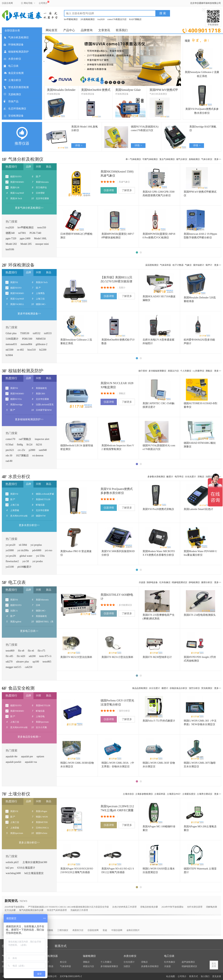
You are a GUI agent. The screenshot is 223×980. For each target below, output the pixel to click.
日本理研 (40, 193)
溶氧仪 (201, 477)
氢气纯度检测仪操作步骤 (31, 910)
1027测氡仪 (22, 456)
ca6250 (29, 667)
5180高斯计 (12, 339)
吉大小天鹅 (41, 727)
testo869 (10, 651)
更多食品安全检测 (29, 737)
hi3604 (9, 355)
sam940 (43, 450)
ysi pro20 (11, 545)
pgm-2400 (25, 238)
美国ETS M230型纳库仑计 (157, 657)
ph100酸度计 (24, 567)
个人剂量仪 (186, 371)
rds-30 (9, 456)
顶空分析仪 (194, 688)
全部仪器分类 (12, 31)
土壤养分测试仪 (205, 794)
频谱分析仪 (207, 582)
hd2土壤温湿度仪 (34, 873)
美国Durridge (16, 405)
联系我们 (122, 30)
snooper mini (42, 244)
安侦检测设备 (16, 116)
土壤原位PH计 (174, 794)
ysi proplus (36, 545)
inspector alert (42, 439)
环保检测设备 (16, 45)
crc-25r (21, 450)
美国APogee (41, 811)
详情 (79, 145)
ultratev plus (22, 662)
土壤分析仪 (15, 80)
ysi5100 (10, 567)
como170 (10, 439)
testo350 (42, 228)
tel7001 (22, 233)
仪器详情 (109, 190)
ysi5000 (10, 550)
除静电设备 (152, 582)
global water (26, 556)
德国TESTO (16, 177)
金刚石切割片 (133, 930)
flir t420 (21, 656)
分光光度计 (190, 477)
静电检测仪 (194, 582)
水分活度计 (154, 688)
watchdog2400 (13, 873)
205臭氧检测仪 (88, 19)
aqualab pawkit (13, 762)
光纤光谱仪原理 (195, 907)
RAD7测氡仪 (135, 19)
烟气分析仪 (182, 159)
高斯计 (122, 288)
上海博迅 (40, 293)
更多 (218, 159)
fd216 (39, 445)
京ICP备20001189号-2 (71, 976)
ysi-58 (26, 561)
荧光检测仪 (207, 688)
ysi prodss (38, 561)
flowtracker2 (12, 561)
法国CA (14, 611)
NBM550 (41, 339)
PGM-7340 (35, 233)
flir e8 (21, 651)
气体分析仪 (207, 159)
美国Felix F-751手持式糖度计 (159, 721)
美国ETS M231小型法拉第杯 (117, 657)
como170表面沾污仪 (117, 19)
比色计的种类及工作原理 (124, 907)
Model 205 (26, 244)
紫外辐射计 (199, 265)
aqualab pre (27, 756)
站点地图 (171, 976)
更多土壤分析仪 (29, 843)
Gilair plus (11, 333)
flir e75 (41, 651)
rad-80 (9, 461)
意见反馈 (217, 976)
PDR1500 (27, 339)
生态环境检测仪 (17, 109)
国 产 (38, 177)
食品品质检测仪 (140, 688)
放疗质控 (143, 371)
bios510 (31, 350)
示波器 (142, 582)
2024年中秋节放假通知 (172, 907)
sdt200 (32, 656)
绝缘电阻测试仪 (179, 582)
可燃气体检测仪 (150, 159)
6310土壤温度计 (26, 868)
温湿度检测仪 (152, 265)
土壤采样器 (160, 794)
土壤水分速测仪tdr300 (35, 862)
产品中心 (69, 30)
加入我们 (205, 976)
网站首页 (52, 30)
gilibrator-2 (41, 344)
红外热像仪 (165, 582)
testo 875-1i (45, 656)
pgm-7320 (11, 238)
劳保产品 (13, 102)
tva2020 (101, 19)
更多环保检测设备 (29, 314)
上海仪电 (40, 716)
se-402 (20, 350)
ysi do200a (23, 550)
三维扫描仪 (63, 930)
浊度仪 (127, 966)
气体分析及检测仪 (18, 37)
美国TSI (14, 282)
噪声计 (209, 265)
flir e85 (9, 656)
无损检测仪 (15, 94)
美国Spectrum (42, 722)
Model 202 (11, 244)
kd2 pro (10, 868)
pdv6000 (37, 550)
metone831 (11, 344)
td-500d (23, 545)
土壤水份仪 (128, 794)
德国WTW (41, 516)
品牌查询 (87, 30)
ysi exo (48, 550)
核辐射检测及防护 (18, 52)
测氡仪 (209, 371)
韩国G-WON (42, 817)
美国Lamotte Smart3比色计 (198, 509)
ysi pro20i (11, 556)
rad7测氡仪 (25, 439)
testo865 (47, 662)
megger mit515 (13, 667)
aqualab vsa (31, 762)
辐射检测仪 (89, 956)
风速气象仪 (124, 182)
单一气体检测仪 (133, 159)
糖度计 (165, 688)
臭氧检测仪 (194, 159)
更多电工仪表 (29, 631)
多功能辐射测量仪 (157, 371)
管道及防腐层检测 (18, 87)
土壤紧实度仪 (189, 794)
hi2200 (43, 350)
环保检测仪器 (50, 956)
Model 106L (40, 238)
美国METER (42, 822)
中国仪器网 (117, 930)
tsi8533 (48, 333)
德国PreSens (42, 833)
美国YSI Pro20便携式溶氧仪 (158, 509)
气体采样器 (165, 265)
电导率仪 (179, 477)
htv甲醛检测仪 (71, 19)
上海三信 (40, 299)
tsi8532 (37, 333)
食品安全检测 (16, 73)
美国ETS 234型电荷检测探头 (200, 615)
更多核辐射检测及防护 (29, 419)
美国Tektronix (42, 182)
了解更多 (127, 190)
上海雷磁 (15, 510)
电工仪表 (13, 66)
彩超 (105, 930)
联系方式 (61, 946)
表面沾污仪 (173, 371)
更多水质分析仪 (29, 525)
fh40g (20, 445)
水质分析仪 (15, 59)
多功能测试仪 (125, 605)
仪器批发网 (93, 930)
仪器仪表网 (7, 3)
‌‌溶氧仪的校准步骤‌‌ (149, 907)
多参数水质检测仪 (156, 477)
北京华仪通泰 (42, 198)
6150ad (9, 445)
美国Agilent (16, 622)
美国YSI (14, 494)
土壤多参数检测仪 (144, 794)
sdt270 (9, 662)
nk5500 (10, 350)
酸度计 (170, 477)
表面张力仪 (78, 930)
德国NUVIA (16, 399)
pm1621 (10, 450)
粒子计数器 (178, 265)
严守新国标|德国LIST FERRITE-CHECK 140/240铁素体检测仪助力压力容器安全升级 (68, 907)
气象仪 (188, 265)
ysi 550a (40, 556)
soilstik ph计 (12, 862)
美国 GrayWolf (17, 193)
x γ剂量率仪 (198, 371)
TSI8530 (25, 333)
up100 (36, 662)
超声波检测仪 (188, 962)
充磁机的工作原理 (79, 910)
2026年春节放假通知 (14, 907)
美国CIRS (40, 394)
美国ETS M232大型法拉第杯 (76, 657)
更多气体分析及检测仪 (29, 208)
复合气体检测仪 (167, 159)
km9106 (10, 249)
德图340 (10, 233)
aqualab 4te (12, 756)
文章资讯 (104, 30)
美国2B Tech (16, 198)
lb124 (29, 445)
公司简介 (43, 3)
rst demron (38, 456)
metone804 (26, 344)
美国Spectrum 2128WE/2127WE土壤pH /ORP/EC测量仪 (117, 810)
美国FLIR (15, 188)
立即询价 (202, 30)
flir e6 (31, 651)
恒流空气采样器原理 (57, 910)
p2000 (32, 450)
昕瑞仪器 (40, 505)
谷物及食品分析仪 (178, 688)
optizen (40, 756)
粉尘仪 (63, 962)
